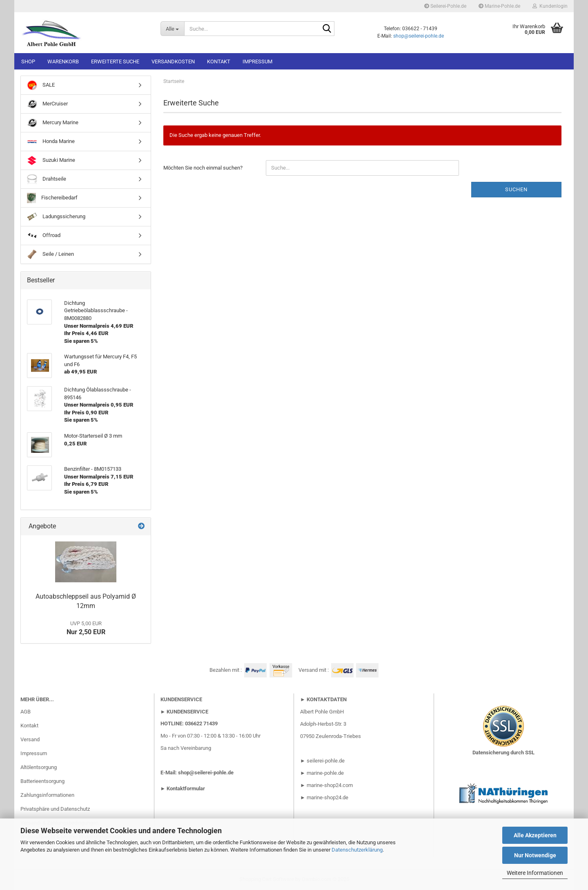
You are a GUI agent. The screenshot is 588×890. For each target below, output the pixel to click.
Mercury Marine (53, 123)
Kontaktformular (186, 788)
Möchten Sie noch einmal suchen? (203, 168)
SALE (41, 85)
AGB (26, 712)
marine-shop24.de (327, 797)
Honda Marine (51, 142)
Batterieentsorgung (42, 781)
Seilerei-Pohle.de (445, 6)
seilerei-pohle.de (326, 761)
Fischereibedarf (52, 198)
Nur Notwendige (535, 855)
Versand (30, 739)
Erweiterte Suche (115, 61)
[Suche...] (172, 29)
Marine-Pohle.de (499, 6)
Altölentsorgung (39, 767)
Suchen (516, 189)
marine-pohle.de (325, 773)
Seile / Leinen (50, 254)
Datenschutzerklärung (357, 850)
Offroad (44, 236)
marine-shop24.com (330, 785)
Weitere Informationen (535, 873)
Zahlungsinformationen (47, 795)
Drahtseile (47, 179)
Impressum (257, 61)
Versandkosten (173, 61)
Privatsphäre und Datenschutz (55, 809)
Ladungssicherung (56, 217)
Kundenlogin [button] (550, 6)
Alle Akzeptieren (535, 835)
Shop (28, 61)
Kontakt (219, 61)
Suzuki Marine (51, 160)
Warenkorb (63, 61)
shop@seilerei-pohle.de (419, 36)
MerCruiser (47, 104)
